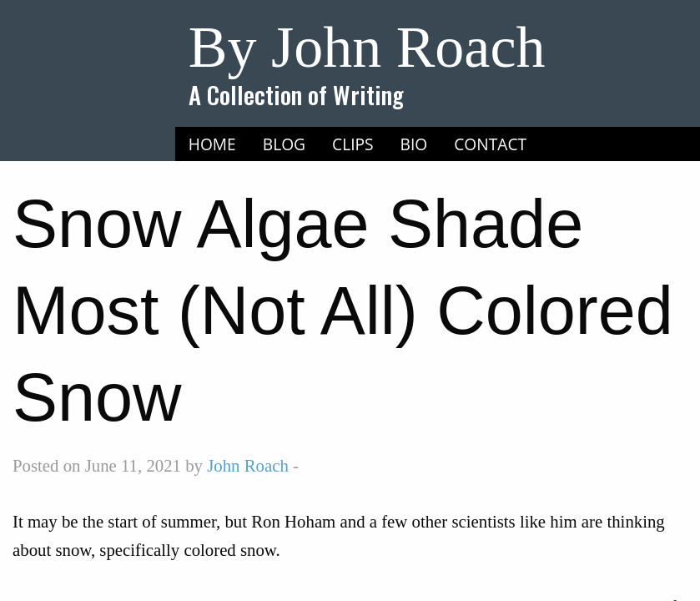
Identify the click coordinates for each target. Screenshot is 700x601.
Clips (353, 144)
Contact (490, 144)
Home (212, 144)
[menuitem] (212, 144)
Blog (284, 144)
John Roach (248, 465)
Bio (414, 144)
